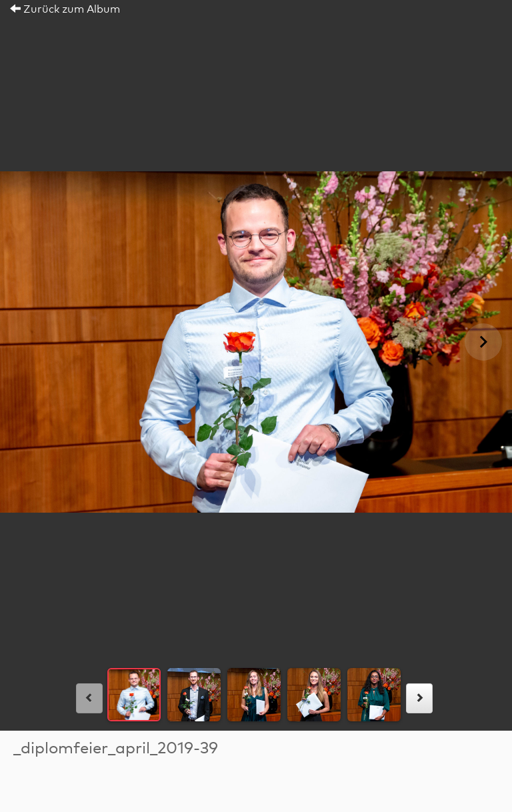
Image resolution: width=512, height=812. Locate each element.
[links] (89, 698)
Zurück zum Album (65, 9)
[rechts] (419, 698)
